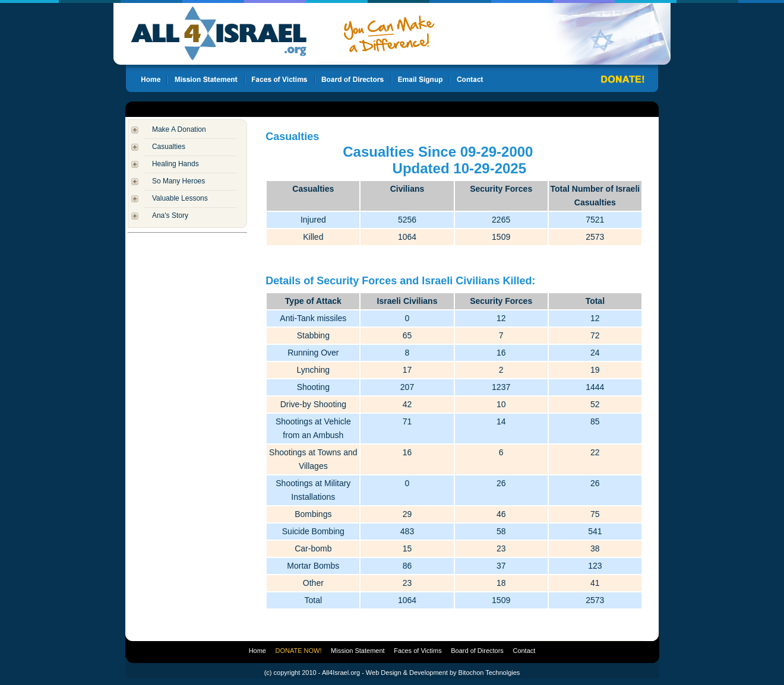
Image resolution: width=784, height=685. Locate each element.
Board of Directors (477, 651)
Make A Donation (179, 129)
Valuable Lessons (180, 198)
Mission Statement (358, 651)
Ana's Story (170, 215)
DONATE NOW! (299, 651)
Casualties (169, 147)
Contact (524, 651)
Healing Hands (176, 164)
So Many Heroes (178, 181)
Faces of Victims (418, 651)
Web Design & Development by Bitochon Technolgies (443, 673)
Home (257, 651)
